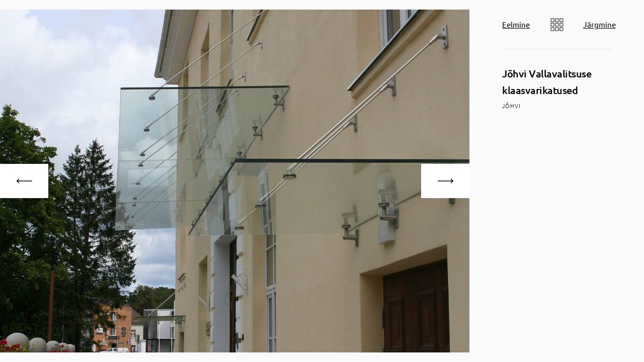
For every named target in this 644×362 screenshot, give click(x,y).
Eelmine (516, 24)
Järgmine (599, 24)
